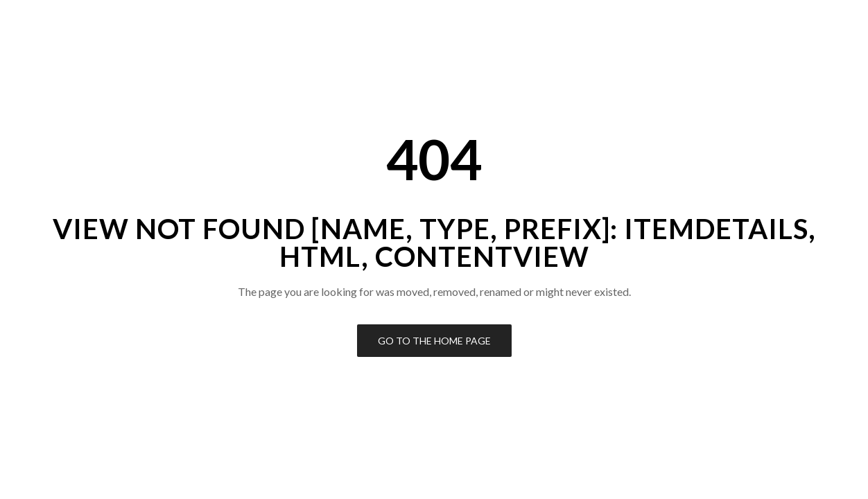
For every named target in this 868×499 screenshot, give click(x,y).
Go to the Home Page (434, 341)
